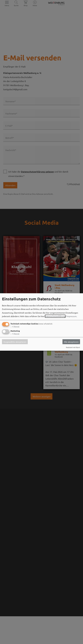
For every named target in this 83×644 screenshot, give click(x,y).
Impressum (72, 316)
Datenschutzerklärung (55, 316)
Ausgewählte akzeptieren (15, 342)
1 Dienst (15, 327)
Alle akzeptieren (71, 342)
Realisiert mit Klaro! (73, 347)
